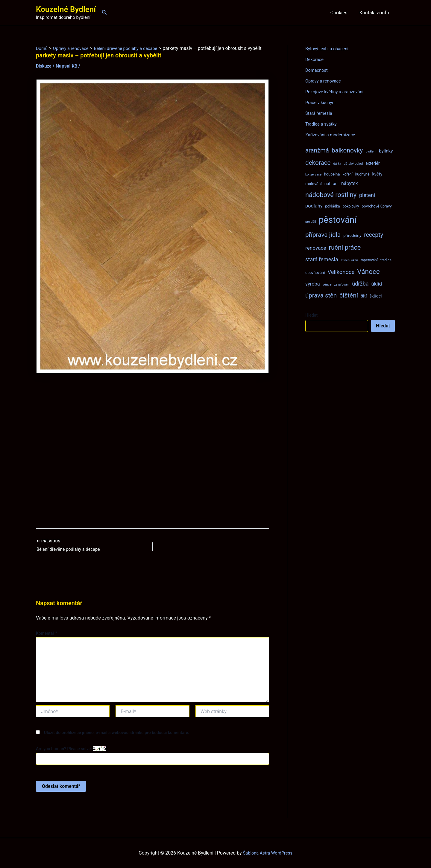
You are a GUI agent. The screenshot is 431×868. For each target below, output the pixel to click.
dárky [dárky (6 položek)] (337, 164)
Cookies (342, 13)
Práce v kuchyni (322, 102)
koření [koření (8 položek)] (348, 174)
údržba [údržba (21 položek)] (360, 284)
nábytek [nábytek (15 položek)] (350, 183)
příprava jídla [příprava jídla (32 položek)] (323, 235)
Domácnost (318, 70)
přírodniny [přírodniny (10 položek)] (352, 235)
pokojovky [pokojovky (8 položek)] (351, 206)
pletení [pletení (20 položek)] (367, 195)
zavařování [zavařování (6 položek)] (342, 284)
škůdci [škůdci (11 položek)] (375, 296)
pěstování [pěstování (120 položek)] (338, 220)
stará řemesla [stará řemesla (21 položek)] (322, 259)
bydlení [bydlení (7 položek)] (371, 151)
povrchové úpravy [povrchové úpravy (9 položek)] (377, 206)
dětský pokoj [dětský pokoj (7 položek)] (353, 164)
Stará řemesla (320, 113)
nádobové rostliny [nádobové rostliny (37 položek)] (331, 195)
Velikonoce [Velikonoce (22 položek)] (341, 272)
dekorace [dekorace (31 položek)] (318, 163)
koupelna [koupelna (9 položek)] (332, 174)
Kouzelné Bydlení (66, 9)
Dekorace (315, 59)
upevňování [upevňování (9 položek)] (315, 273)
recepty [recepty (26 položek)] (374, 235)
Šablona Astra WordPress (268, 853)
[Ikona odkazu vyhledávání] (104, 13)
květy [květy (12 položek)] (377, 174)
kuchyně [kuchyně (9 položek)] (362, 174)
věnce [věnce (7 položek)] (327, 284)
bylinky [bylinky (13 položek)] (386, 151)
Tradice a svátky (323, 124)
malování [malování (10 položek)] (314, 184)
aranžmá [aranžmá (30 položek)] (317, 150)
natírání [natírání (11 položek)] (331, 184)
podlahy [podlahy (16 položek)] (314, 206)
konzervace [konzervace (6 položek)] (313, 174)
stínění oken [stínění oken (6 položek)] (349, 260)
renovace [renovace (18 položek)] (316, 248)
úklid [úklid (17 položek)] (377, 284)
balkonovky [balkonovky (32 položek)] (347, 150)
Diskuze (44, 73)
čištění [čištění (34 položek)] (349, 295)
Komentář (47, 641)
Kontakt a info (375, 13)
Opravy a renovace (325, 81)
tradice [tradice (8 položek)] (386, 260)
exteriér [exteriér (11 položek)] (372, 163)
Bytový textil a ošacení (329, 49)
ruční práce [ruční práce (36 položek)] (345, 247)
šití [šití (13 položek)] (364, 296)
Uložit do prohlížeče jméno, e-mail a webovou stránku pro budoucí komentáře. (117, 740)
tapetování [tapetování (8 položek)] (369, 260)
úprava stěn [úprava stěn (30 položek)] (321, 295)
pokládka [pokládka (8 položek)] (333, 206)
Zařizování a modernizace (333, 135)
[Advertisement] (152, 458)
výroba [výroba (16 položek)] (313, 284)
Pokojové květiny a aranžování (337, 92)
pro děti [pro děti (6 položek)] (311, 222)
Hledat (311, 315)
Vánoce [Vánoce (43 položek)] (368, 272)
